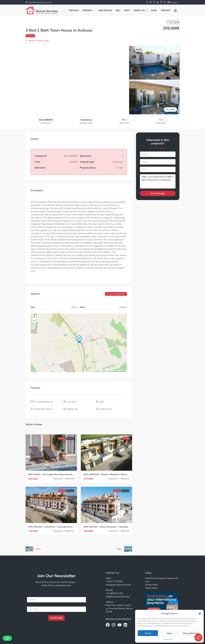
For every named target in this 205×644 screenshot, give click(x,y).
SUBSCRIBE (56, 615)
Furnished (71, 401)
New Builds (105, 10)
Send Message (158, 193)
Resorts (87, 10)
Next (119, 546)
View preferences (191, 633)
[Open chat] (198, 637)
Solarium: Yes (106, 407)
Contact (166, 10)
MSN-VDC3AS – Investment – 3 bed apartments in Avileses (57, 524)
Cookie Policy (168, 639)
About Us (139, 10)
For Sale (74, 10)
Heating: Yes (72, 407)
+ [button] (34, 317)
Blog (154, 10)
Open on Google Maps (116, 294)
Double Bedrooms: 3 (43, 407)
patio (102, 401)
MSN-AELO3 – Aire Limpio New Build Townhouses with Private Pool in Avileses (66, 471)
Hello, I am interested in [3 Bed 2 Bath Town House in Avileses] (158, 181)
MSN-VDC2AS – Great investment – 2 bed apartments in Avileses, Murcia (119, 524)
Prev (38, 546)
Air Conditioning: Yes (43, 401)
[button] (200, 613)
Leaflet (103, 371)
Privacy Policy (152, 582)
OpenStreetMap (113, 371)
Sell (118, 10)
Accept (148, 633)
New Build (70, 435)
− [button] (34, 321)
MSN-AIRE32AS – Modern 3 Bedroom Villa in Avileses (110, 471)
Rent (127, 10)
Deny (169, 633)
